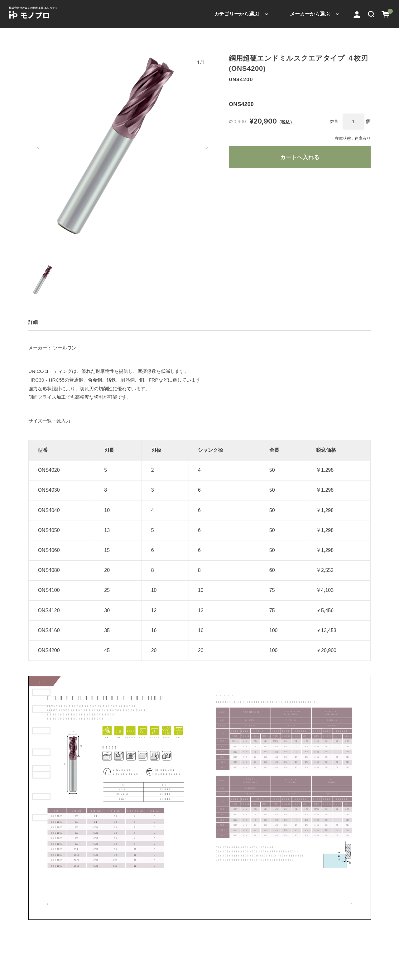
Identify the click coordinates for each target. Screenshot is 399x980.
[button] (371, 14)
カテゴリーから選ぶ (237, 14)
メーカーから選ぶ (310, 14)
